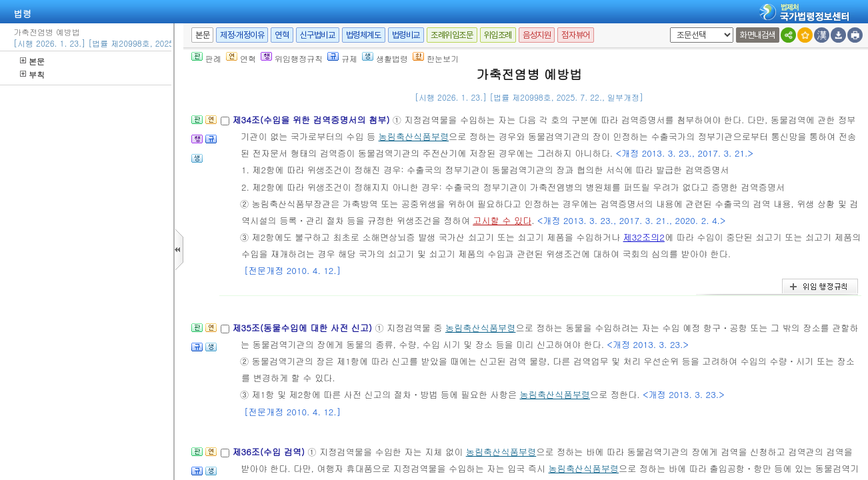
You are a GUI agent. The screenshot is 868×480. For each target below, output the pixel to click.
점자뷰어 (575, 35)
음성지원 (537, 35)
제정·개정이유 (242, 35)
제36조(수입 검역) (270, 452)
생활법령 (385, 58)
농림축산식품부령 (414, 136)
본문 (32, 61)
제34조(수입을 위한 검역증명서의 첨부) (312, 120)
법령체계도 (364, 35)
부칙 (32, 74)
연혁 (282, 35)
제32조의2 (644, 237)
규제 (342, 58)
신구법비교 (318, 35)
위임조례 (498, 35)
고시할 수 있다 (502, 220)
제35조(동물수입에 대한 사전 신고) (303, 328)
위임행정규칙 (292, 58)
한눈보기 (436, 58)
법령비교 (406, 35)
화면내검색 (758, 35)
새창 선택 (668, 28)
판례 (206, 58)
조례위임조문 (452, 35)
